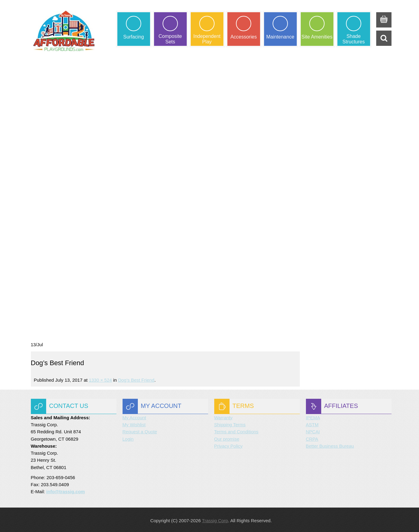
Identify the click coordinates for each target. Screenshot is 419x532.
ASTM (312, 423)
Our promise (227, 437)
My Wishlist (134, 423)
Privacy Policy (228, 445)
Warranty (223, 416)
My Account (134, 416)
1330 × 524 (101, 378)
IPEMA (313, 416)
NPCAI (313, 430)
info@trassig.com (65, 490)
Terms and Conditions (236, 430)
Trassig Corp (215, 519)
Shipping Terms (230, 423)
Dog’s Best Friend (136, 378)
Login (128, 437)
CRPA (312, 437)
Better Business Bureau (330, 445)
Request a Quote (140, 430)
